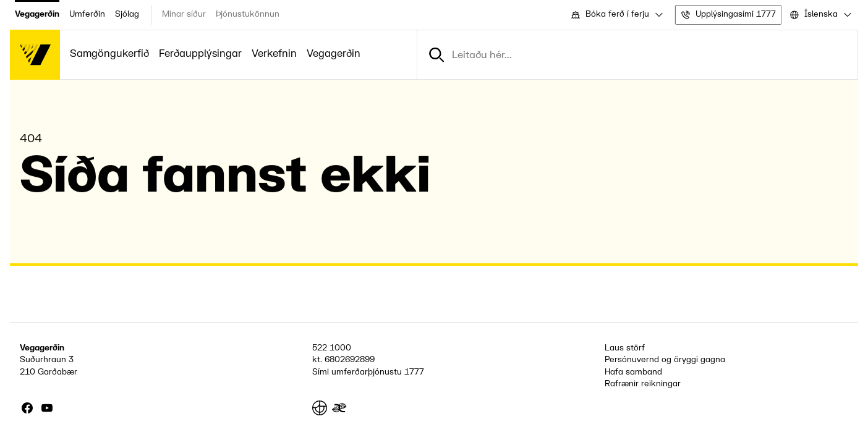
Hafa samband (633, 372)
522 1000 (332, 348)
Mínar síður (184, 14)
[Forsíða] (35, 55)
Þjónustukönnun (248, 14)
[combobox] (616, 15)
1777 (414, 372)
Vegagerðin (37, 14)
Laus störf (625, 348)
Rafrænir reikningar (643, 384)
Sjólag (127, 14)
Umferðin (87, 14)
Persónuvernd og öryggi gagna (665, 360)
